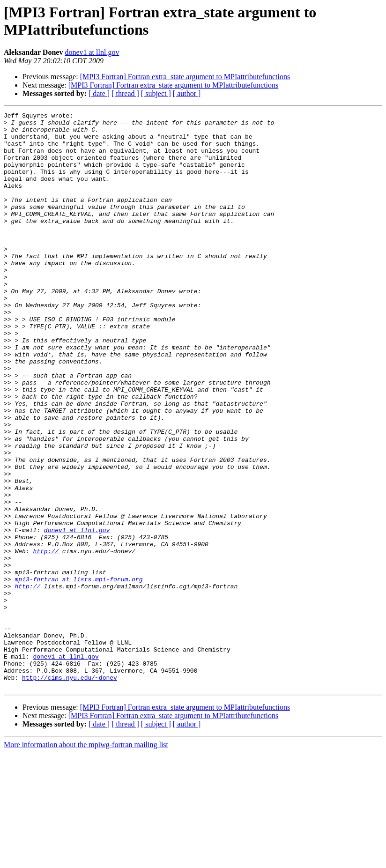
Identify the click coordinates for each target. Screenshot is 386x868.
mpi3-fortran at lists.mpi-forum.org (78, 673)
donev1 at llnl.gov (92, 52)
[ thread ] (125, 93)
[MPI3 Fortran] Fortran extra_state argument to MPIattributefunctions (185, 77)
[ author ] (187, 93)
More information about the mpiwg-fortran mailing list (86, 860)
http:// (46, 639)
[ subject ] (156, 93)
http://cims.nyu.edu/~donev (70, 791)
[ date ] (99, 93)
